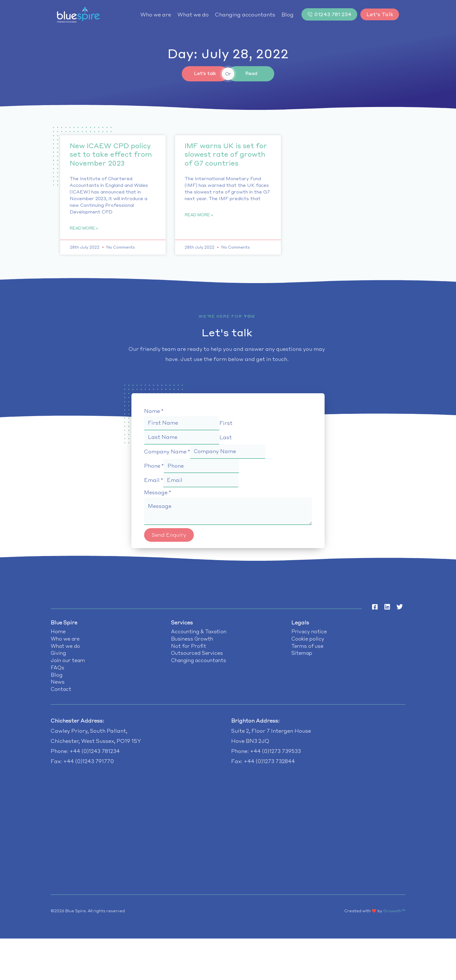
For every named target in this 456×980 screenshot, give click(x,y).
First (229, 424)
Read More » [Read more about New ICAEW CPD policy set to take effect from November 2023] (84, 229)
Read (251, 74)
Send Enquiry (169, 538)
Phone (154, 468)
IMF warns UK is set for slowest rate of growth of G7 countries (226, 155)
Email (154, 482)
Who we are (149, 15)
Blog (281, 15)
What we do (186, 15)
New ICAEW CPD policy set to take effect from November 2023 (111, 155)
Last (229, 439)
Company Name (167, 453)
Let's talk (205, 74)
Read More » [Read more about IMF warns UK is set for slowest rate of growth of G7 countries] (199, 216)
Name (154, 412)
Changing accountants (238, 15)
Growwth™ (394, 918)
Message (158, 495)
